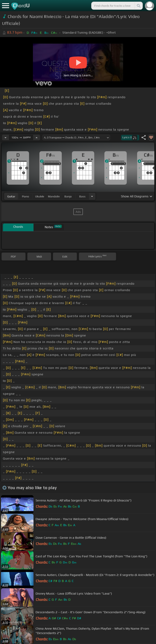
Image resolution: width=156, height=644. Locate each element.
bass (82, 196)
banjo (68, 196)
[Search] (138, 6)
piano (25, 196)
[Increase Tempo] (37, 137)
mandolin (54, 196)
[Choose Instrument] (92, 196)
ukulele (40, 196)
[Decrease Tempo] (5, 137)
